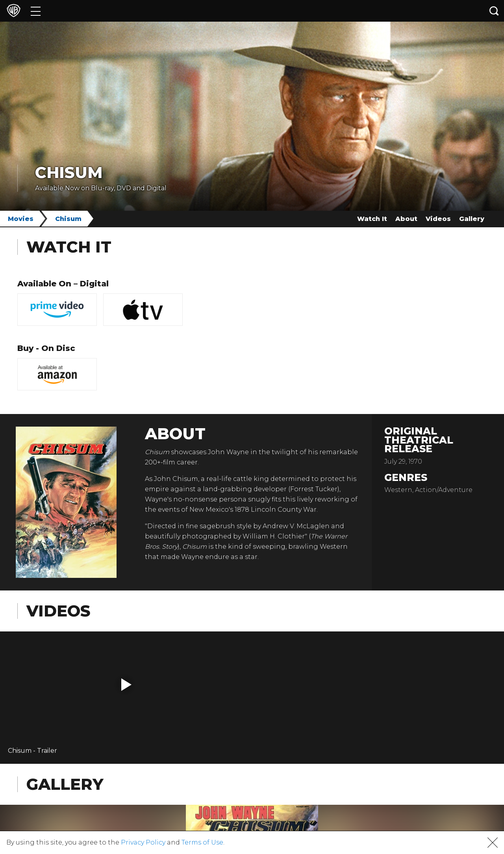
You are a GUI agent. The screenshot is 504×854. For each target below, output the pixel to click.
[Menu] (36, 11)
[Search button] (494, 11)
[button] (126, 685)
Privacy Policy (143, 842)
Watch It (372, 219)
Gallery (472, 219)
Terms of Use (202, 842)
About (406, 219)
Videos (438, 219)
